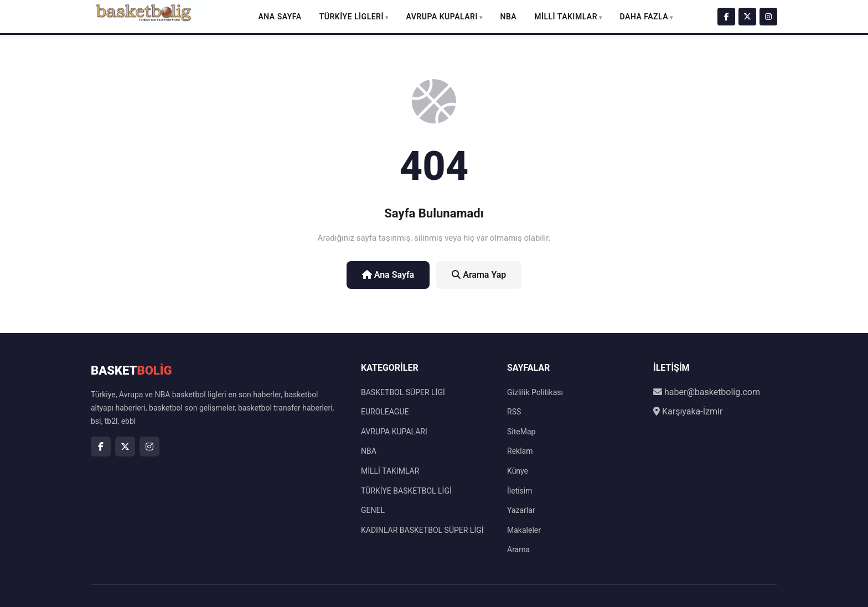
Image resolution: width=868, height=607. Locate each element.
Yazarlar (521, 510)
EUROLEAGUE (385, 412)
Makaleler (524, 530)
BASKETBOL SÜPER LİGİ (403, 392)
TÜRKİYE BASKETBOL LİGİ (406, 491)
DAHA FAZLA (644, 17)
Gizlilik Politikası (535, 392)
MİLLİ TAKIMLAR (566, 17)
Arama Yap (479, 275)
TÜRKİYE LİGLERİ (352, 17)
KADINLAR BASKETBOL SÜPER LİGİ (422, 530)
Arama (518, 549)
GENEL (373, 510)
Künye (518, 471)
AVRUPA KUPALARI (442, 17)
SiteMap (521, 432)
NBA (509, 17)
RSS (514, 412)
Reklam (520, 451)
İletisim (520, 491)
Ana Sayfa (280, 17)
